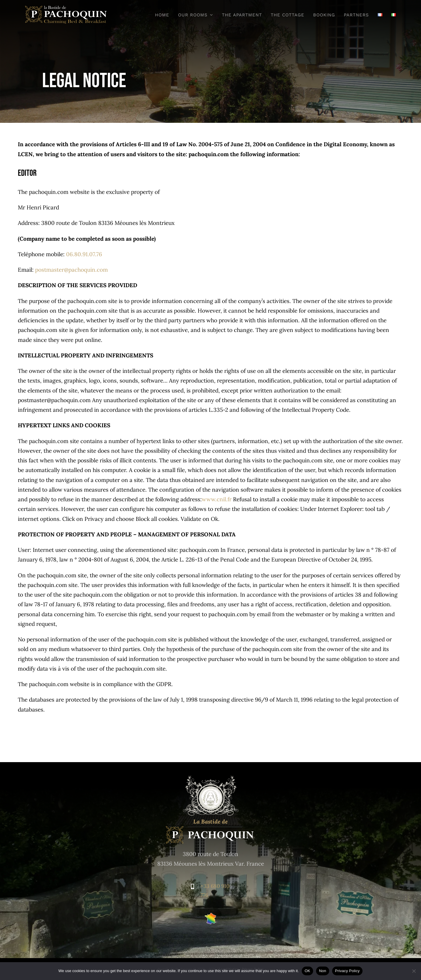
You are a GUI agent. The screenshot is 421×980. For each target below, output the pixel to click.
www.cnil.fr (217, 499)
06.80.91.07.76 (84, 254)
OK (307, 971)
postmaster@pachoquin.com (71, 270)
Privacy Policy (347, 971)
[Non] (414, 971)
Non (323, 971)
